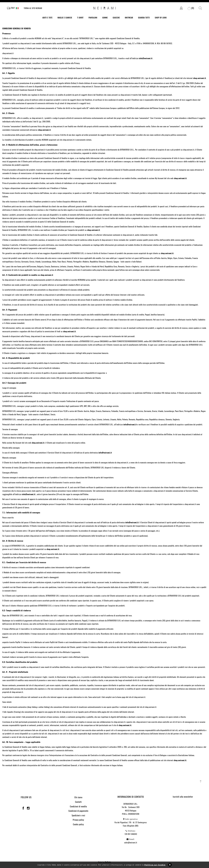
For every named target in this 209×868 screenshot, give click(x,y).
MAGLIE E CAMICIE (65, 18)
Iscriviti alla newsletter (183, 797)
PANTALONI (93, 18)
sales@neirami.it (131, 842)
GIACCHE (116, 18)
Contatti (78, 802)
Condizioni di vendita (78, 806)
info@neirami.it (130, 424)
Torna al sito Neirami (33, 8)
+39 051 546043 (131, 834)
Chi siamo (78, 797)
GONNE (105, 18)
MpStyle (108, 862)
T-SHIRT (80, 18)
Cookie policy (78, 824)
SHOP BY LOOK (161, 18)
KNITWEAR (129, 18)
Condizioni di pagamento (78, 811)
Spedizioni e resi (78, 815)
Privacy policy (78, 820)
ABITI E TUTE (47, 18)
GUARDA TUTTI (144, 18)
